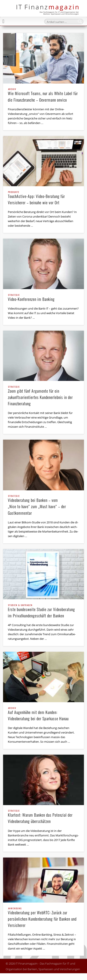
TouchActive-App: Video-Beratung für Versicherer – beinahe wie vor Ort (43, 198)
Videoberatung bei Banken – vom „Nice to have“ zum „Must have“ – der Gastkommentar (43, 505)
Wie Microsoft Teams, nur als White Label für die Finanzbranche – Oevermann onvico (43, 95)
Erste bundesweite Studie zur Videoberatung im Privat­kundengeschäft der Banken (43, 611)
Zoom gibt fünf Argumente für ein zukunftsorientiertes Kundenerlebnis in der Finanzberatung (43, 396)
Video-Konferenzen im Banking (43, 298)
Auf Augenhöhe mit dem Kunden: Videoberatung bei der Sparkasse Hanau (43, 714)
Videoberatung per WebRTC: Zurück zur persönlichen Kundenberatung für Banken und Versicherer (43, 918)
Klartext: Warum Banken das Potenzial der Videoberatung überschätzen (43, 817)
